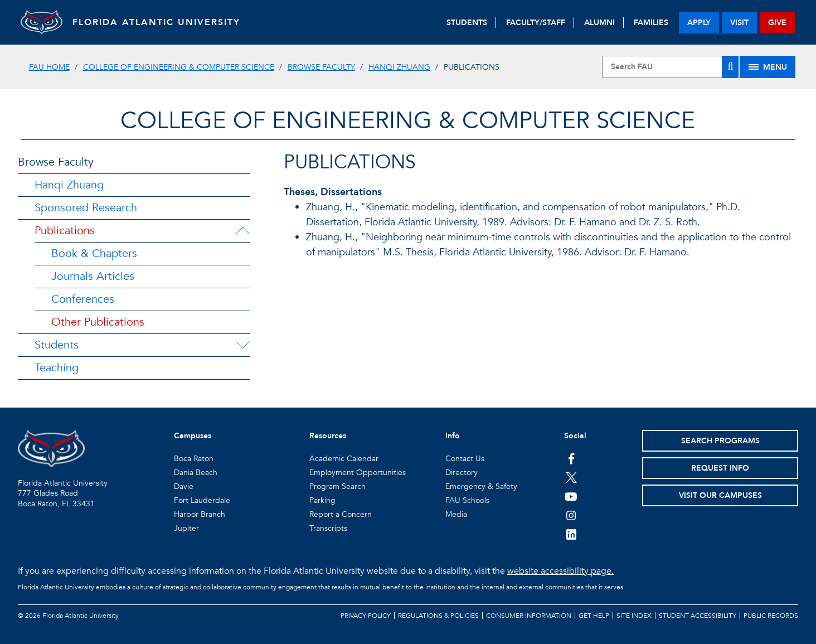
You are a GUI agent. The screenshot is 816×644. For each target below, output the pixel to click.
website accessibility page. (560, 571)
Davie (184, 486)
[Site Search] (671, 67)
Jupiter (186, 528)
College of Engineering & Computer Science (179, 67)
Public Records (771, 616)
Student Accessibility (698, 616)
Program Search (337, 486)
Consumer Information (529, 616)
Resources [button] (328, 436)
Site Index (634, 616)
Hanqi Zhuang (399, 67)
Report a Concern (341, 514)
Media (456, 514)
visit (739, 23)
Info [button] (453, 436)
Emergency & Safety (481, 486)
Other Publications (98, 322)
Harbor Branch (200, 514)
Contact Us (465, 459)
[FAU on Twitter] (571, 477)
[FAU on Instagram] (571, 515)
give (777, 23)
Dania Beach (196, 473)
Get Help (594, 616)
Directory (462, 473)
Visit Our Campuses (720, 495)
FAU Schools (467, 500)
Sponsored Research (86, 208)
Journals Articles (93, 276)
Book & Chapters (94, 253)
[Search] (730, 67)
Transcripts (328, 528)
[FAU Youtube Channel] (571, 496)
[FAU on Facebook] (571, 458)
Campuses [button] (193, 436)
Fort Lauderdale (202, 500)
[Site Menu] (768, 67)
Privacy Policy (366, 616)
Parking (322, 500)
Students (57, 345)
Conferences (83, 299)
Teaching (57, 368)
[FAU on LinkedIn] (571, 534)
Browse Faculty (321, 67)
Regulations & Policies (438, 616)
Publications (65, 231)
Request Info (720, 468)
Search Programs (720, 441)
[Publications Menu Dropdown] (242, 231)
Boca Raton (194, 459)
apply (699, 23)
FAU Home (49, 67)
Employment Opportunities (358, 473)
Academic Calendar (344, 459)
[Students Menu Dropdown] (242, 345)
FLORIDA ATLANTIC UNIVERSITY (160, 22)
